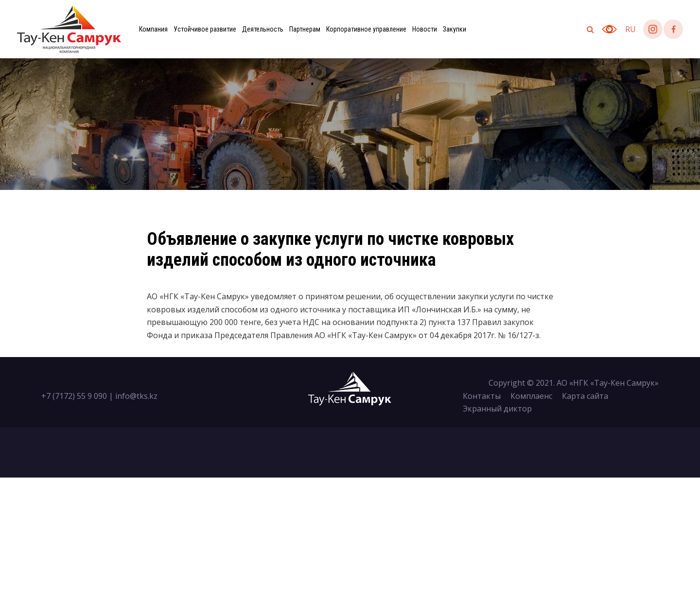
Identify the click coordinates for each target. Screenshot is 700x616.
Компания (153, 29)
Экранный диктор (497, 409)
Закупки (455, 29)
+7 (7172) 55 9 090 (74, 396)
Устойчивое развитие (205, 29)
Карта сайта (585, 396)
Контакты (482, 396)
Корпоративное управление (366, 29)
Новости (425, 29)
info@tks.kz (136, 396)
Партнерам (305, 29)
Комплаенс (531, 396)
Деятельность (263, 29)
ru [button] (630, 29)
